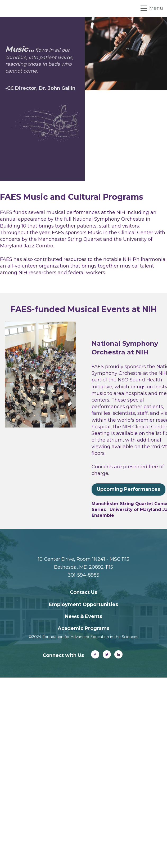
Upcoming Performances (128, 489)
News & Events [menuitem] (84, 616)
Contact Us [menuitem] (84, 592)
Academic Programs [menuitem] (84, 628)
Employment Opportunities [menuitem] (84, 604)
